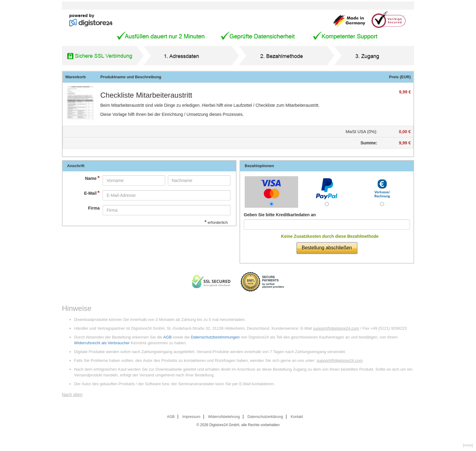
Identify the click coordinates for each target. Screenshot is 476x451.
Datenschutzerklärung (265, 417)
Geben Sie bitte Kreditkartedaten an (280, 215)
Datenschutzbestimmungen (215, 337)
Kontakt (297, 417)
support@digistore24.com (336, 328)
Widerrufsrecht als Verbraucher (102, 343)
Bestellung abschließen (327, 248)
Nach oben (72, 395)
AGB (167, 337)
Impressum (191, 417)
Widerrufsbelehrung (224, 417)
